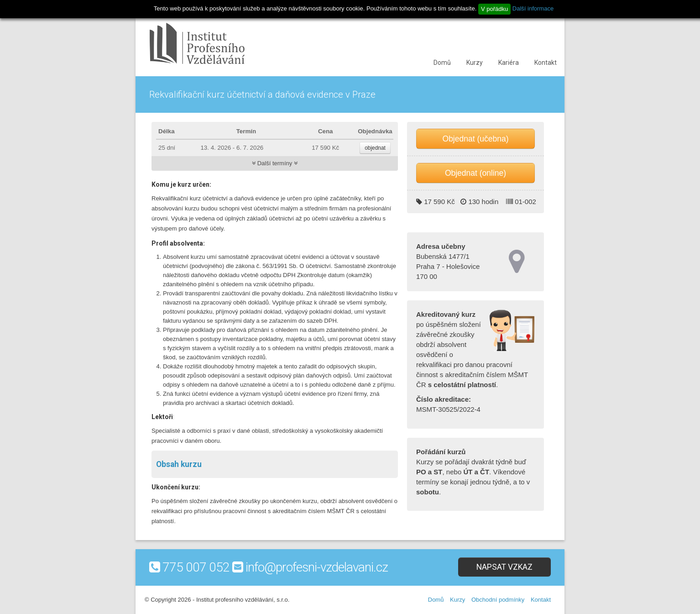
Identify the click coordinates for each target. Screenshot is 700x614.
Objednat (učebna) (476, 139)
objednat (375, 148)
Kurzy (475, 63)
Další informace (533, 8)
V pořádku (494, 9)
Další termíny (275, 163)
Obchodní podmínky (498, 600)
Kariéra (509, 63)
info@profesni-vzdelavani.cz (317, 567)
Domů (442, 63)
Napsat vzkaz (504, 567)
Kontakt (546, 63)
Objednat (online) (475, 173)
